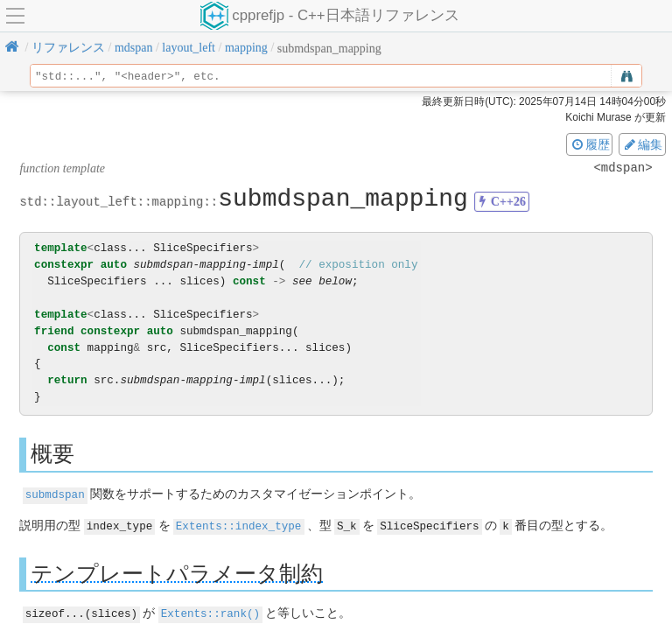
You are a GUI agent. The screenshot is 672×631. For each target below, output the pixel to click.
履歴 (590, 144)
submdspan (55, 494)
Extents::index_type (239, 525)
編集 (642, 144)
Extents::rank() (210, 612)
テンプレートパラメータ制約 (177, 572)
